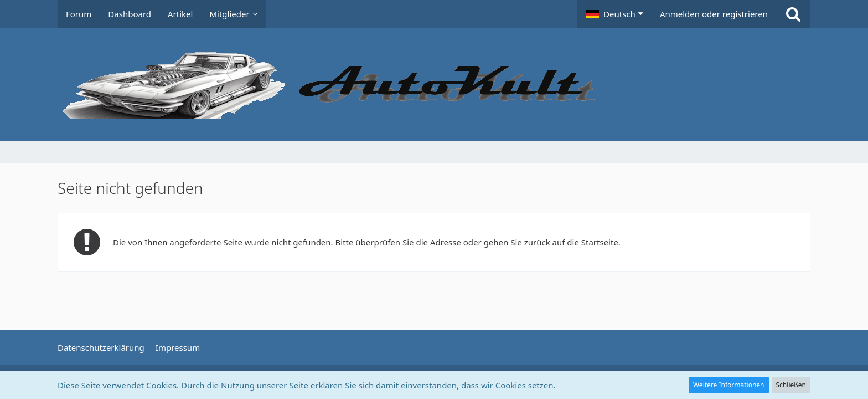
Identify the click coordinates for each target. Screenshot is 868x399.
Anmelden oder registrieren (714, 14)
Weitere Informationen (729, 385)
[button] (614, 14)
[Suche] (793, 14)
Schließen (791, 385)
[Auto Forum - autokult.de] (434, 85)
